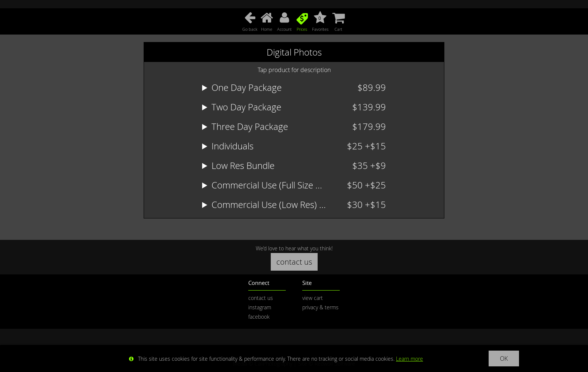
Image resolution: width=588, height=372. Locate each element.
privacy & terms (320, 307)
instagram (260, 307)
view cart (313, 298)
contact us (294, 262)
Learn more (409, 359)
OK (504, 358)
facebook (259, 317)
